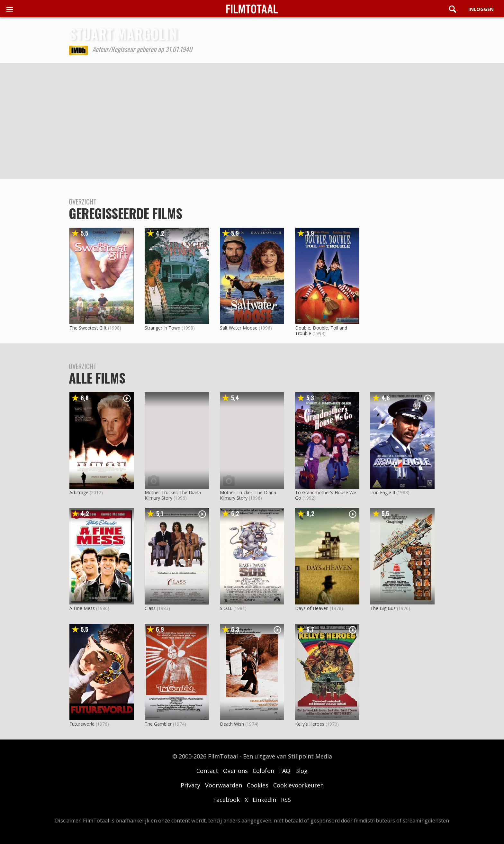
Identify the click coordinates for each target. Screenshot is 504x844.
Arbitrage (79, 492)
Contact (207, 771)
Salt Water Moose (239, 328)
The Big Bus (383, 608)
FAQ (285, 771)
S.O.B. (226, 608)
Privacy (190, 785)
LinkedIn (264, 800)
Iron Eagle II (383, 492)
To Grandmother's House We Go (326, 495)
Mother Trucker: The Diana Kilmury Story (173, 495)
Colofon (263, 771)
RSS (286, 800)
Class (150, 608)
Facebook (226, 800)
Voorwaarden (224, 785)
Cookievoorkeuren (298, 785)
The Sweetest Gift (88, 328)
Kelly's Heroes (310, 724)
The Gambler (158, 724)
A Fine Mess (82, 608)
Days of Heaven (312, 608)
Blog (301, 771)
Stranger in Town (162, 328)
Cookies (258, 785)
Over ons (235, 771)
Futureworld (82, 724)
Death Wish (232, 724)
